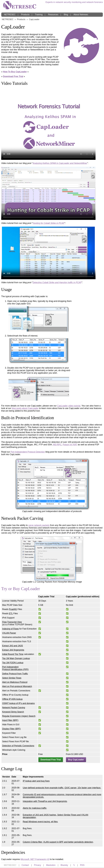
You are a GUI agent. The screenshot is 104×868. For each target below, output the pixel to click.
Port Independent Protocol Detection (28, 452)
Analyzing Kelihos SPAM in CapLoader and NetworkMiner (60, 163)
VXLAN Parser (9, 633)
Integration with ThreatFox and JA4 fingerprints (45, 801)
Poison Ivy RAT (70, 445)
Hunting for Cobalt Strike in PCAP (49, 223)
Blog (66, 15)
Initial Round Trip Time (13, 654)
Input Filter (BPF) (10, 720)
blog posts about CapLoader (25, 408)
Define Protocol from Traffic (15, 674)
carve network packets (39, 525)
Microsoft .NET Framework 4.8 (35, 859)
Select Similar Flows (12, 678)
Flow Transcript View (12, 622)
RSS (82, 865)
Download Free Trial (13, 76)
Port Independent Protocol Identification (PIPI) (15, 668)
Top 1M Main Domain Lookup (16, 658)
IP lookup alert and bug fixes (36, 781)
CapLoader (34, 19)
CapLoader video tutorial (69, 406)
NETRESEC (10, 15)
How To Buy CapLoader (15, 72)
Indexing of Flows (10, 629)
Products (25, 15)
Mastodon (51, 865)
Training (39, 15)
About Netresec (81, 15)
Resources (53, 15)
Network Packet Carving (14, 708)
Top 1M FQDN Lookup (13, 663)
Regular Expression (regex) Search (19, 716)
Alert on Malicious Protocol (15, 682)
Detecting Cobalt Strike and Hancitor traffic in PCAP (57, 282)
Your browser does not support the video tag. (48, 124)
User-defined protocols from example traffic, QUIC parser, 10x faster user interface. (62, 788)
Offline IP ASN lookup (12, 699)
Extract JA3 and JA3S (13, 646)
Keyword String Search (13, 712)
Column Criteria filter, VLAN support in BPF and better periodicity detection (58, 842)
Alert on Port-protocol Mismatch (17, 686)
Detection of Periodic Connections (18, 746)
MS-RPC (57, 445)
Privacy (37, 865)
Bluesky (64, 865)
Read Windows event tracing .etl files (40, 822)
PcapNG (13, 609)
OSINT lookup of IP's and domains (18, 703)
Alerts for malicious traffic (35, 808)
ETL (11, 613)
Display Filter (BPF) (11, 729)
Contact (25, 865)
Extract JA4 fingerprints (13, 650)
